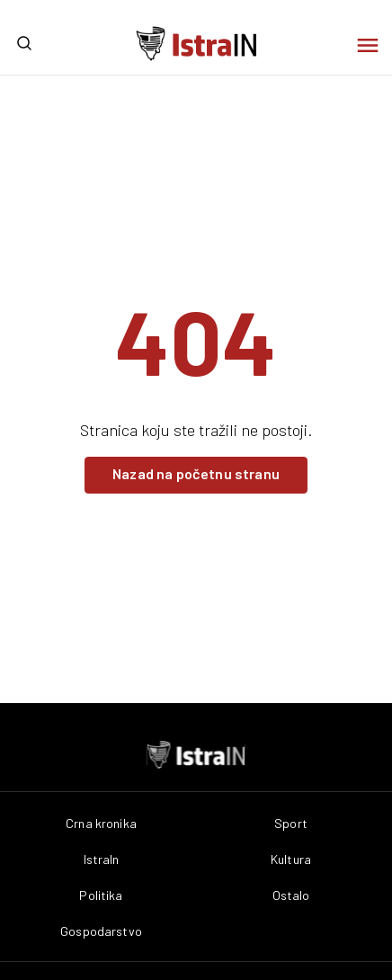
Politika (101, 895)
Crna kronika (101, 824)
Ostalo (291, 895)
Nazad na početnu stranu (196, 473)
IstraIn (102, 860)
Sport (291, 824)
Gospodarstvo (101, 931)
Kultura (291, 860)
